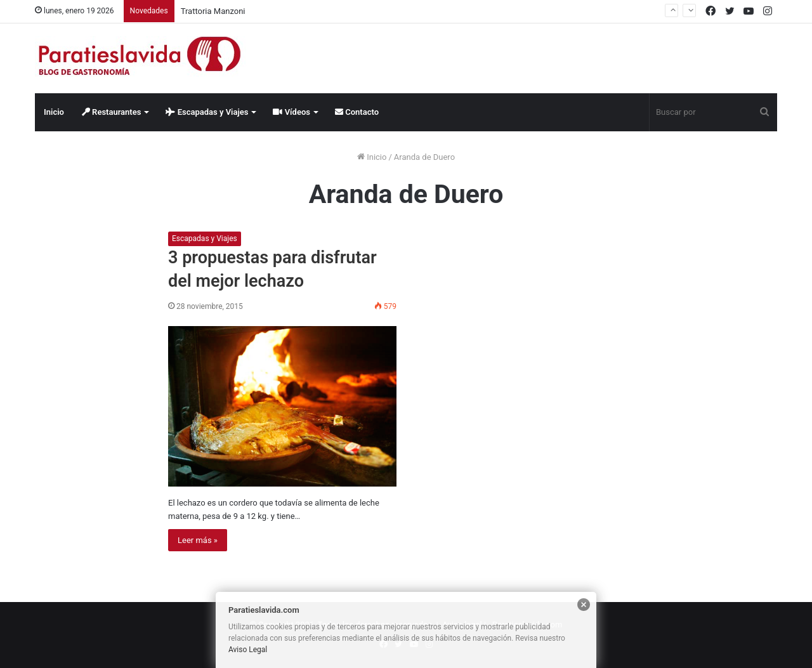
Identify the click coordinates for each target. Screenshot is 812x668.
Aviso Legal (248, 650)
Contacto (357, 112)
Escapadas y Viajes (207, 112)
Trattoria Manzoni (213, 11)
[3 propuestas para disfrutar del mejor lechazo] (282, 406)
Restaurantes (112, 112)
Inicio (54, 112)
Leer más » (198, 540)
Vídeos (291, 112)
